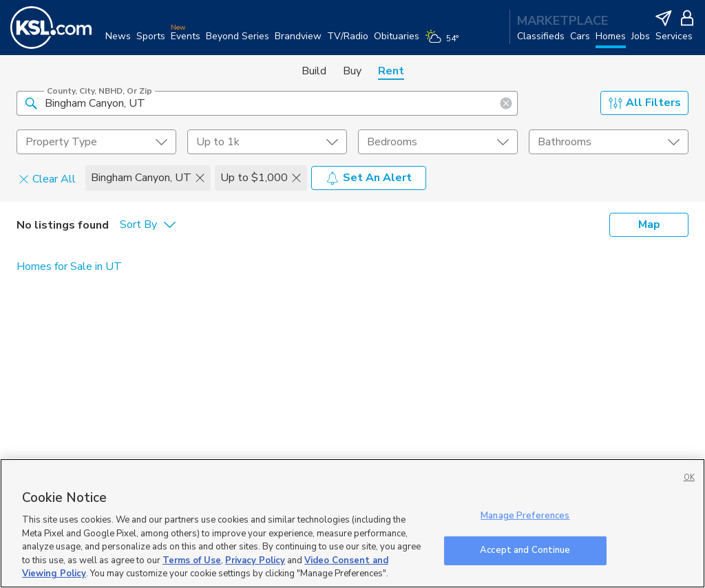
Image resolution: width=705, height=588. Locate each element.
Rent (391, 71)
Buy (352, 71)
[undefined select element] (96, 142)
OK (689, 477)
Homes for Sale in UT (69, 266)
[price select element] (267, 142)
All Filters (645, 103)
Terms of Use (192, 560)
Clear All (47, 178)
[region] (352, 523)
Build (314, 71)
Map (649, 224)
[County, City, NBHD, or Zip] (267, 103)
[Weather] (444, 43)
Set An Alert (369, 178)
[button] (31, 103)
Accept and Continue (525, 550)
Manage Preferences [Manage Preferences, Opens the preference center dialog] (525, 516)
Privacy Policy (255, 560)
